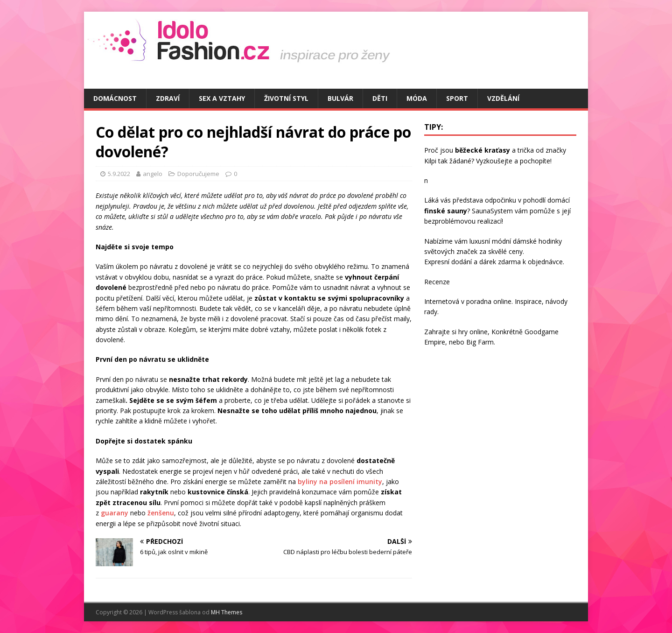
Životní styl (286, 98)
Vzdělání (503, 98)
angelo (153, 174)
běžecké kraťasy (483, 150)
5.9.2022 (119, 174)
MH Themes (227, 612)
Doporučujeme (198, 174)
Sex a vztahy (222, 98)
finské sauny (446, 211)
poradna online (489, 301)
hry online (473, 332)
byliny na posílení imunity (340, 482)
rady (431, 312)
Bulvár (340, 98)
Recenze (437, 282)
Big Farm (480, 342)
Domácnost (115, 98)
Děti (380, 98)
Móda (417, 98)
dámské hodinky (537, 241)
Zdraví (168, 98)
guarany (115, 513)
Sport (457, 98)
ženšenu (161, 513)
